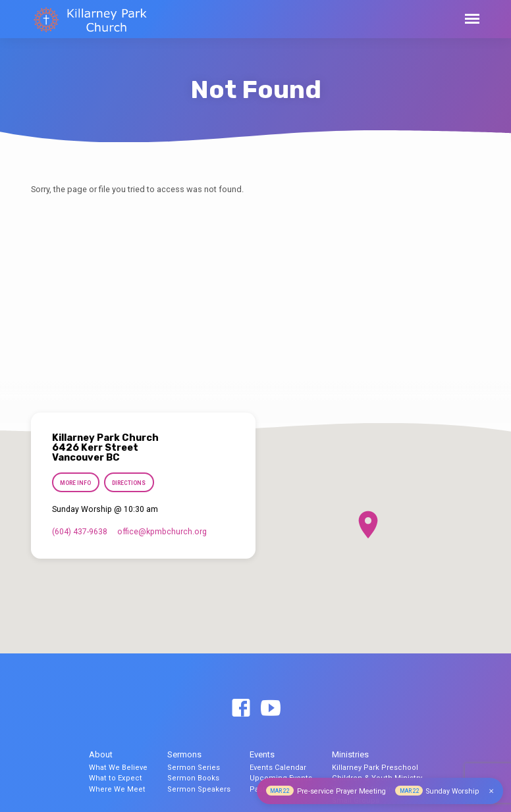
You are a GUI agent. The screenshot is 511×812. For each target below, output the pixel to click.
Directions (129, 483)
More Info (75, 483)
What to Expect (116, 778)
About (101, 754)
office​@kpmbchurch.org (162, 532)
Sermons (184, 754)
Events (262, 754)
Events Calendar (278, 768)
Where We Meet (117, 789)
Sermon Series (194, 768)
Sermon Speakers (199, 789)
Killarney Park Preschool (375, 768)
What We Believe (118, 768)
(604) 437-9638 (80, 532)
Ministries (350, 754)
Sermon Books (193, 778)
